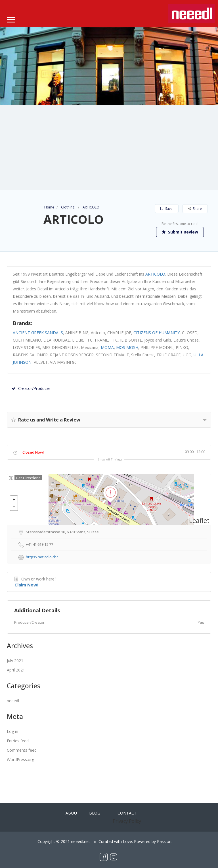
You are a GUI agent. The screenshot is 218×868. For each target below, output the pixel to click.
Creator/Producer (31, 388)
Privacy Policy (127, 821)
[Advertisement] (109, 147)
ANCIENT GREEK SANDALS (38, 333)
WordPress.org (20, 759)
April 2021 (16, 670)
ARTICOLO (155, 274)
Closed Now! (33, 452)
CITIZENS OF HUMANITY (157, 333)
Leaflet (199, 520)
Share (195, 209)
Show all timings (110, 459)
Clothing (68, 207)
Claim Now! (26, 585)
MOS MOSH (127, 347)
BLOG (95, 813)
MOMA (107, 347)
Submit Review (180, 232)
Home (49, 207)
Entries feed (18, 741)
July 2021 (15, 661)
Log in (12, 731)
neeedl (13, 701)
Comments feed (22, 750)
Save (166, 209)
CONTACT (127, 813)
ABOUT (73, 813)
